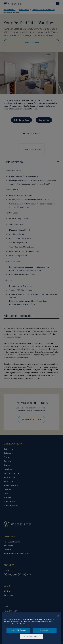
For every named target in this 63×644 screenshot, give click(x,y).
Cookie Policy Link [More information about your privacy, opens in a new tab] (24, 624)
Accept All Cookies (18, 630)
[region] (31, 628)
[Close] (58, 616)
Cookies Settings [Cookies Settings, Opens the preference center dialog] (31, 637)
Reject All (45, 630)
